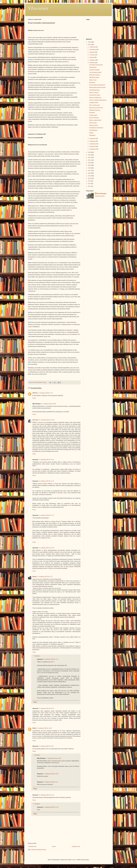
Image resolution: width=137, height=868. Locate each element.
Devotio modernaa (94, 118)
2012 (90, 184)
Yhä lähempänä (93, 130)
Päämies (91, 133)
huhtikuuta (92, 141)
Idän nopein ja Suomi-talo (96, 108)
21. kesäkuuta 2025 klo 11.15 (46, 481)
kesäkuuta (92, 63)
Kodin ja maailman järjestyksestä (98, 100)
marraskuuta (93, 50)
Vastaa (34, 398)
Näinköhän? (92, 135)
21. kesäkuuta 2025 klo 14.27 (46, 746)
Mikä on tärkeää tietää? (95, 120)
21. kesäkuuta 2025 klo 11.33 (46, 515)
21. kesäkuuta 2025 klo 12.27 (45, 577)
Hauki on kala (93, 80)
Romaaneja (92, 82)
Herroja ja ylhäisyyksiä (95, 98)
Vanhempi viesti (76, 846)
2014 (90, 178)
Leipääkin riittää (93, 103)
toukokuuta (93, 139)
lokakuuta (92, 52)
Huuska (35, 577)
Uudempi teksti (32, 846)
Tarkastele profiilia (100, 196)
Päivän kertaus (93, 123)
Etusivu (54, 846)
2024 (90, 152)
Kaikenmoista (93, 67)
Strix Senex (35, 420)
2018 (90, 168)
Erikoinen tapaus (94, 125)
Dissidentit (92, 113)
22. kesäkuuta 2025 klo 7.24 (51, 782)
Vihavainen (38, 8)
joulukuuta (92, 47)
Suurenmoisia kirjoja (95, 95)
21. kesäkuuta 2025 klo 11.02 (46, 460)
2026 (90, 42)
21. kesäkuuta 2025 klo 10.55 (47, 420)
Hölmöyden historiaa (95, 110)
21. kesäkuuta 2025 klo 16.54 (53, 758)
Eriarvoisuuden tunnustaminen (97, 85)
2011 (89, 186)
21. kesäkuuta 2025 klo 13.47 (46, 708)
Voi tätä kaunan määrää (95, 72)
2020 (90, 163)
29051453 (35, 393)
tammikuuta (93, 149)
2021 (90, 160)
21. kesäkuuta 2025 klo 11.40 (46, 548)
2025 (90, 45)
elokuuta (92, 57)
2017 (90, 171)
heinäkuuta (93, 60)
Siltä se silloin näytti (95, 105)
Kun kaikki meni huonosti (96, 65)
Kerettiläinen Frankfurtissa (96, 128)
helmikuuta (93, 146)
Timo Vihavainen (102, 194)
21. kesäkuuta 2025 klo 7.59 (45, 393)
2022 (90, 157)
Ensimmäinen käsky (94, 90)
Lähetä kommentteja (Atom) (39, 850)
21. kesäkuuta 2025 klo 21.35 (46, 795)
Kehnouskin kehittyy (95, 75)
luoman (74, 860)
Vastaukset (37, 656)
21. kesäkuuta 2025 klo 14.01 (44, 728)
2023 (90, 155)
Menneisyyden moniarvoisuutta (97, 87)
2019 (90, 165)
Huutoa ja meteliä (94, 93)
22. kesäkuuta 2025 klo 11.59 (51, 807)
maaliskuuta (93, 144)
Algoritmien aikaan (94, 77)
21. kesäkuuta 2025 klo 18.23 (51, 774)
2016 (90, 173)
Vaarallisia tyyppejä (94, 70)
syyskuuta (92, 55)
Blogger (87, 860)
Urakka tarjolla (93, 115)
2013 (90, 181)
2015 (90, 176)
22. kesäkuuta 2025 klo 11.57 (51, 659)
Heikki (34, 728)
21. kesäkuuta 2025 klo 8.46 (48, 404)
